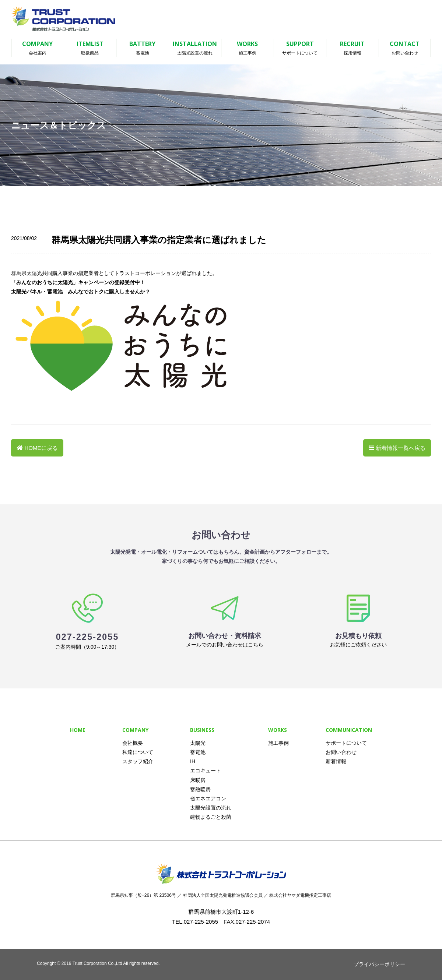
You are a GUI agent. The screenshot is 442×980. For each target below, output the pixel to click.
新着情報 (336, 761)
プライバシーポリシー (379, 964)
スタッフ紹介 (138, 761)
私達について (138, 752)
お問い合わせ (341, 752)
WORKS (248, 48)
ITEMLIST (90, 48)
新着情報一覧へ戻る (401, 448)
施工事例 (278, 743)
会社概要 (133, 743)
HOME (78, 730)
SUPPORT (300, 48)
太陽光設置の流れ (211, 808)
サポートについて (346, 743)
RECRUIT (352, 48)
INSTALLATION (195, 48)
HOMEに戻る (41, 448)
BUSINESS (202, 730)
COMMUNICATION (349, 730)
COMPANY (38, 48)
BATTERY (143, 48)
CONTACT (405, 48)
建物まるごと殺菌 (211, 817)
